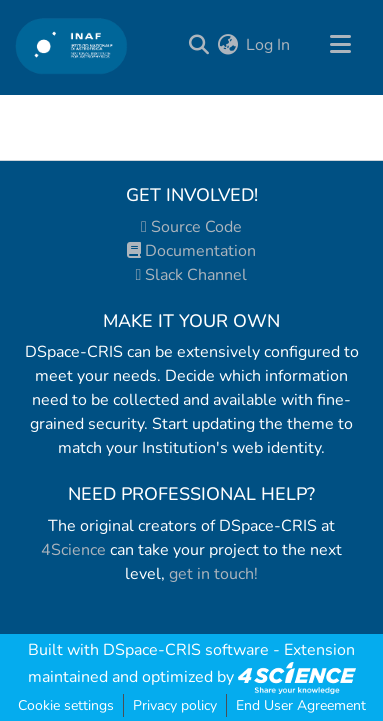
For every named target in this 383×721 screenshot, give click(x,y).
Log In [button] (269, 45)
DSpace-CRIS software (186, 650)
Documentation (191, 251)
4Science (73, 550)
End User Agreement (301, 705)
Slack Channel (192, 275)
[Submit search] (198, 45)
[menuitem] (227, 45)
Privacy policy (175, 705)
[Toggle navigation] (340, 45)
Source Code (191, 227)
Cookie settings (66, 705)
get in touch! (213, 574)
